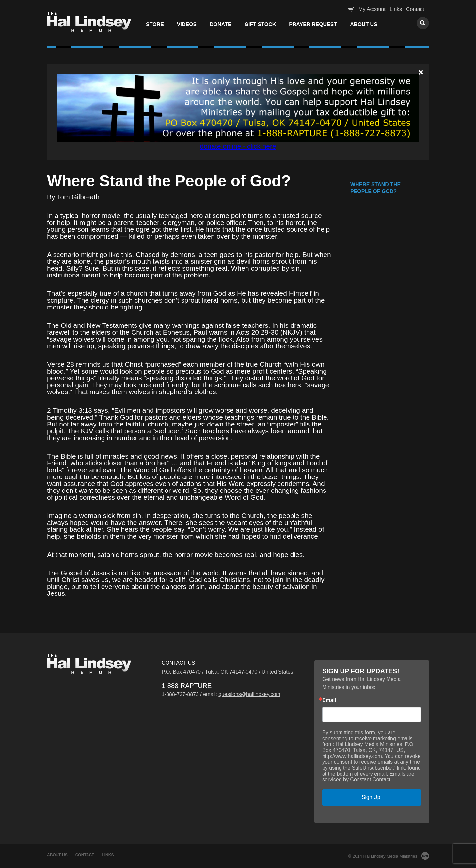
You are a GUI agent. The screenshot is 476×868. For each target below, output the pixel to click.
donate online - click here (238, 146)
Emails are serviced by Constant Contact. (368, 777)
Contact (415, 9)
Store (155, 24)
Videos (187, 24)
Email (329, 700)
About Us (364, 24)
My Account (372, 9)
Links (396, 9)
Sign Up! (372, 797)
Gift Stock (260, 24)
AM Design (425, 856)
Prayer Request (313, 24)
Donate (220, 24)
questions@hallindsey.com (249, 694)
